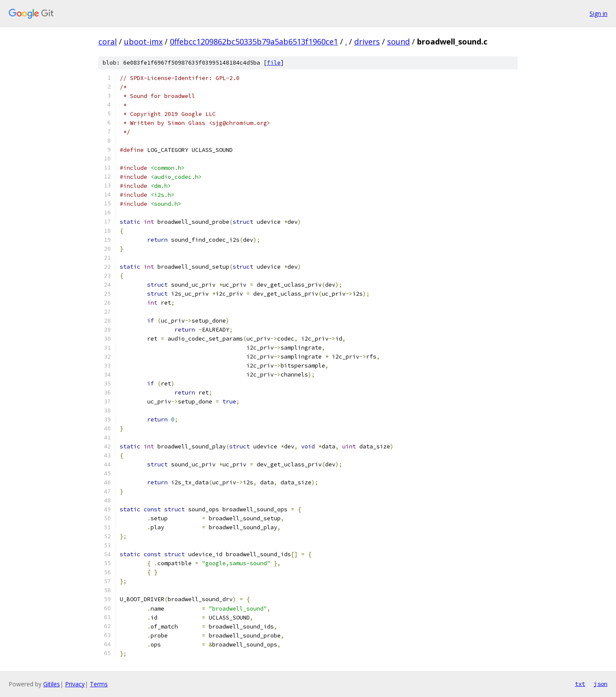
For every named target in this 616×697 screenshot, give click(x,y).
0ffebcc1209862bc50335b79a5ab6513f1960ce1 (254, 42)
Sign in (598, 13)
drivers (367, 42)
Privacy (75, 684)
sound (398, 42)
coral (108, 42)
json (601, 684)
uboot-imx (143, 42)
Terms (99, 684)
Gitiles (52, 684)
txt (580, 684)
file (274, 63)
